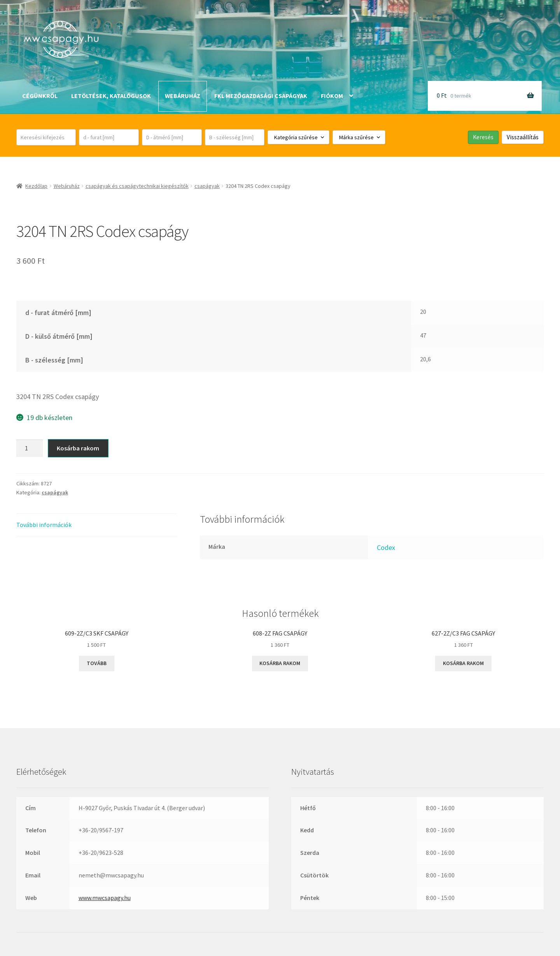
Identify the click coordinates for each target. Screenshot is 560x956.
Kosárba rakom (78, 448)
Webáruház (183, 96)
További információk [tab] (44, 525)
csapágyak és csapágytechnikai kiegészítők (137, 186)
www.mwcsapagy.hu (105, 898)
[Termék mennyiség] (30, 448)
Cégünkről (40, 96)
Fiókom (332, 96)
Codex (386, 547)
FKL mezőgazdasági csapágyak (261, 96)
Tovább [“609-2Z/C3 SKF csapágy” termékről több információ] (97, 663)
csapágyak (207, 186)
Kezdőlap (36, 186)
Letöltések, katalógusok (111, 96)
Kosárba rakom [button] (280, 663)
